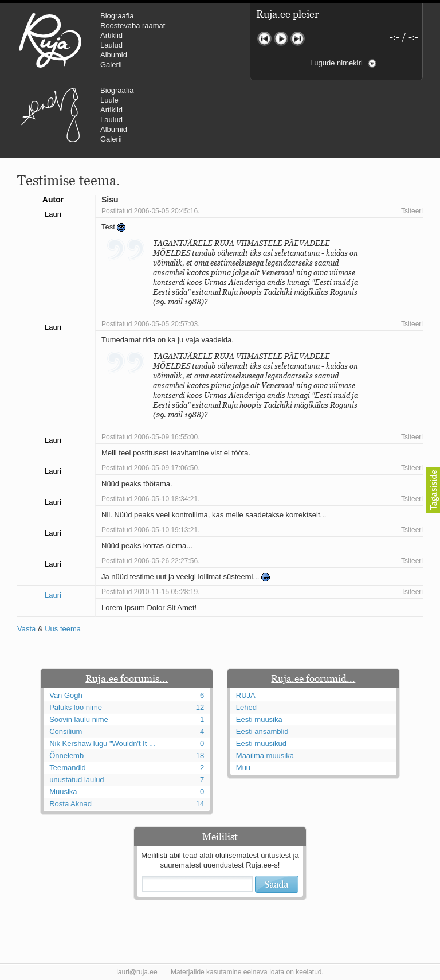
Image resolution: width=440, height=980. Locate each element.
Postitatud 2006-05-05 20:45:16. (150, 211)
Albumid (114, 55)
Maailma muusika (265, 756)
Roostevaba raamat (133, 26)
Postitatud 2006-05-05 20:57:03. (150, 324)
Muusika (63, 792)
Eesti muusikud (261, 743)
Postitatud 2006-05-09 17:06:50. (150, 468)
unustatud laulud (76, 780)
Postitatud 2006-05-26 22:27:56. (150, 561)
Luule (109, 100)
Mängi (281, 39)
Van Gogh (66, 695)
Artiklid (111, 35)
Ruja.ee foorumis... (127, 678)
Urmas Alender (50, 115)
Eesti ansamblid (262, 731)
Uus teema (63, 629)
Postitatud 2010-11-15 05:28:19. (150, 592)
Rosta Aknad (70, 804)
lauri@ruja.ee (137, 972)
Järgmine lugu (298, 39)
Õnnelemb (66, 756)
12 (200, 707)
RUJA (50, 40)
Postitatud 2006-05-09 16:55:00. (150, 437)
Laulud (111, 45)
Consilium (66, 731)
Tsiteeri (412, 211)
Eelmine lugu (264, 39)
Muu (243, 768)
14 (200, 804)
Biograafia (117, 16)
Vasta (26, 629)
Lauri (53, 595)
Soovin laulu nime (79, 719)
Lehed (246, 707)
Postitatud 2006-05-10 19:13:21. (150, 530)
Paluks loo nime (76, 707)
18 (200, 756)
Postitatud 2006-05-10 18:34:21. (150, 499)
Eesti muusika (259, 719)
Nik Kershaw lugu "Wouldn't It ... (102, 743)
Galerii (111, 65)
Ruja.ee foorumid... (313, 678)
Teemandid (68, 768)
